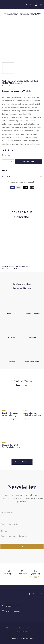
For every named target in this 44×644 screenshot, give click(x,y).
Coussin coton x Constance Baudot (15, 266)
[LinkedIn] (37, 594)
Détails (22, 171)
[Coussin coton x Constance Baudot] (22, 244)
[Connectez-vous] (26, 5)
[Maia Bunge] (12, 303)
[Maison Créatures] (32, 350)
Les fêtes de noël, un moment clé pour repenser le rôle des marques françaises (10, 416)
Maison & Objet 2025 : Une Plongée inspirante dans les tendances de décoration (11, 448)
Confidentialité (33, 628)
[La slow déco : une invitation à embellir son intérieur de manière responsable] (32, 400)
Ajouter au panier (29, 162)
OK (22, 546)
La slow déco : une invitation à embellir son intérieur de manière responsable (32, 416)
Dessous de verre (26, 13)
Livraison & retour (18, 628)
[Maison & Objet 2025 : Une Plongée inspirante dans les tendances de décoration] (12, 432)
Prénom (4, 519)
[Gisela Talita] (12, 326)
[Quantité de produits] (8, 162)
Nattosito (32, 337)
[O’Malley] (12, 350)
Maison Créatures (32, 361)
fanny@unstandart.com (36, 577)
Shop (16, 13)
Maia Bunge (12, 314)
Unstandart (8, 13)
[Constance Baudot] (32, 303)
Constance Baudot (32, 314)
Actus (4, 410)
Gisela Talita (12, 337)
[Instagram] (30, 594)
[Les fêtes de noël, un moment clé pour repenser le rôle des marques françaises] (12, 400)
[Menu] (41, 5)
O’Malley (12, 361)
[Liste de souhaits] (31, 5)
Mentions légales (22, 631)
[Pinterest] (34, 594)
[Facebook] (41, 594)
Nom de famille (7, 531)
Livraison (22, 177)
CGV (7, 628)
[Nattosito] (32, 326)
